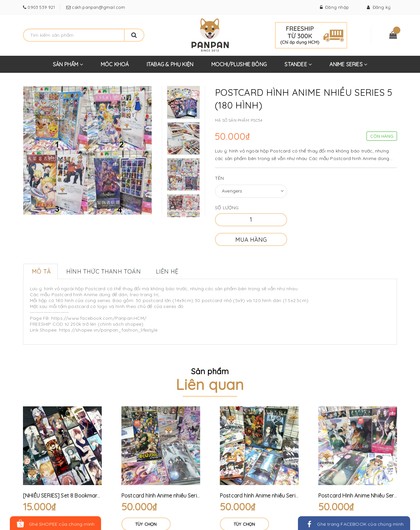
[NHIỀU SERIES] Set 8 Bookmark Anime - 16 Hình (80, 496)
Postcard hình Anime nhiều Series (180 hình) (175, 496)
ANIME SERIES (348, 67)
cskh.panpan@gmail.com (98, 7)
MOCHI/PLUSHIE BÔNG (239, 64)
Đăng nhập (334, 7)
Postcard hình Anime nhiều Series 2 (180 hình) (275, 496)
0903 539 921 (41, 7)
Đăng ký (379, 7)
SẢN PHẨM (68, 67)
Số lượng (227, 208)
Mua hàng (251, 240)
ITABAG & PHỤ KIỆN (170, 64)
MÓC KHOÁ (115, 64)
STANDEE (298, 67)
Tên (220, 178)
